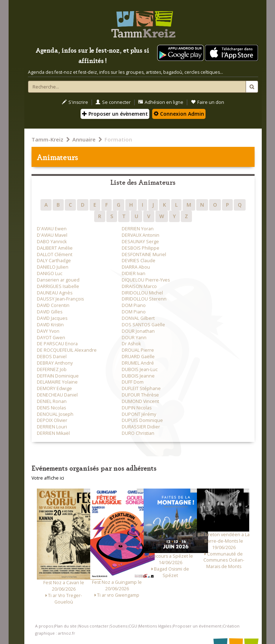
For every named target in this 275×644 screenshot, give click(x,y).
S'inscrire (75, 102)
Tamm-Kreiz (47, 139)
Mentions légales (155, 626)
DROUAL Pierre (138, 350)
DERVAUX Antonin (141, 235)
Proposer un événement (197, 626)
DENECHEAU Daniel (57, 395)
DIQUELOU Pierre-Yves (146, 280)
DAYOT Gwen (51, 338)
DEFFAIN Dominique (58, 376)
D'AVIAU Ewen (52, 229)
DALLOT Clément (55, 254)
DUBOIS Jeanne (138, 376)
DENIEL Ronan (52, 401)
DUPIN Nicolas (137, 408)
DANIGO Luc (50, 273)
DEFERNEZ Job (52, 369)
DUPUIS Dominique (142, 420)
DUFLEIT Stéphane (141, 388)
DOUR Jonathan (138, 331)
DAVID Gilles (50, 312)
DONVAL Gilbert (138, 318)
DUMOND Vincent (140, 401)
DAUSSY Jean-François (60, 299)
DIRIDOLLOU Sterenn (144, 299)
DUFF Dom (133, 382)
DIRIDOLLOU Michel (142, 293)
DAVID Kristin (50, 325)
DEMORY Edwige (54, 388)
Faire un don (208, 102)
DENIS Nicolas (51, 408)
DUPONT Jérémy (139, 414)
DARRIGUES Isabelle (58, 286)
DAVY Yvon (48, 331)
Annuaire (84, 139)
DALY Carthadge (54, 261)
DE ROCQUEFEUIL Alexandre (67, 350)
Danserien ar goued (58, 280)
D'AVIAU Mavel (52, 235)
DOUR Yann (134, 338)
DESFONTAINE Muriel (144, 254)
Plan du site (66, 626)
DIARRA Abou (136, 267)
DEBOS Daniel (52, 357)
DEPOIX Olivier (52, 420)
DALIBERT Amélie (55, 248)
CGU (133, 626)
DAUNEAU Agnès (55, 293)
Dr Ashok (131, 344)
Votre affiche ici (48, 478)
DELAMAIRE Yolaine (57, 382)
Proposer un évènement (115, 114)
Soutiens (119, 626)
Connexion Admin (179, 114)
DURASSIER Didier (141, 427)
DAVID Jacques (52, 318)
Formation (118, 139)
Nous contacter (93, 626)
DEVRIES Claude (139, 261)
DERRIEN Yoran (138, 229)
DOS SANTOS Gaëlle (143, 325)
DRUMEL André (138, 363)
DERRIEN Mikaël (53, 433)
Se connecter (113, 102)
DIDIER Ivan (134, 273)
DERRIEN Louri (52, 427)
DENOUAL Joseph (55, 414)
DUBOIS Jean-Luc (140, 369)
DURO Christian (138, 433)
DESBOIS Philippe (141, 248)
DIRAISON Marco (139, 286)
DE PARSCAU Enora (57, 344)
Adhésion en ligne (161, 102)
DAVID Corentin (53, 305)
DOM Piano (134, 305)
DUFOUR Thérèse (140, 395)
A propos (44, 626)
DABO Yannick (52, 242)
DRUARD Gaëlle (138, 357)
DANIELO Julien (53, 267)
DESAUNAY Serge (140, 242)
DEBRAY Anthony (55, 363)
